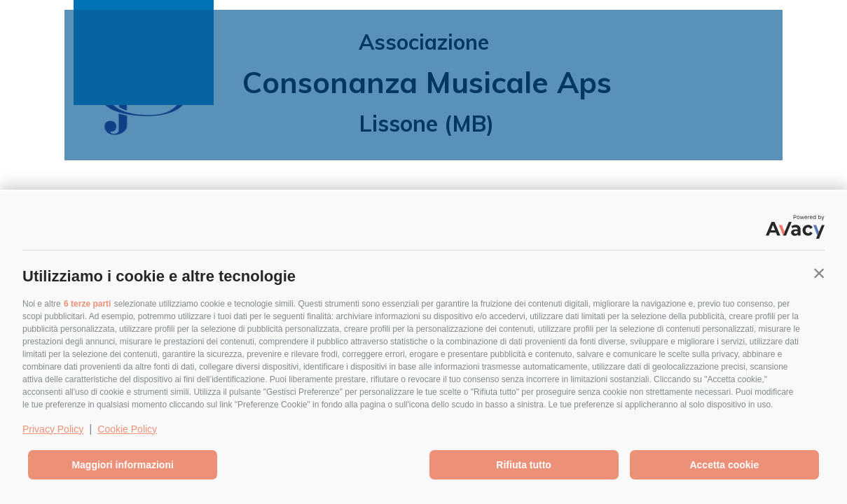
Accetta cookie (724, 465)
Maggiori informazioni (122, 465)
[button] (819, 273)
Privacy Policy (53, 429)
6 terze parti (87, 304)
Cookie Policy (127, 429)
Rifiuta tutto (524, 465)
